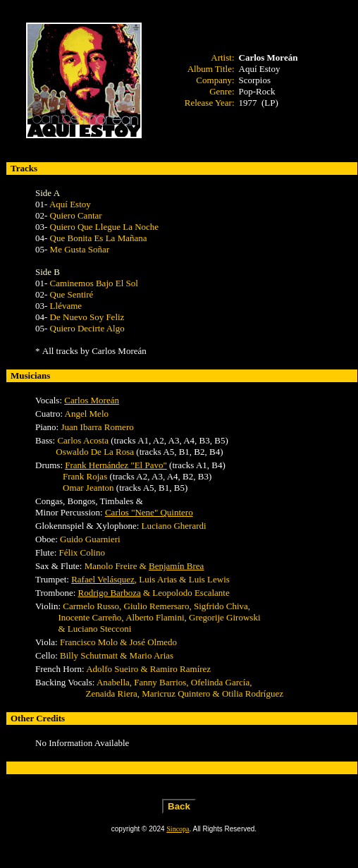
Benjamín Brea (176, 566)
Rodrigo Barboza (110, 593)
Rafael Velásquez (103, 579)
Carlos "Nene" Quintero (149, 512)
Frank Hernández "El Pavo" (116, 465)
